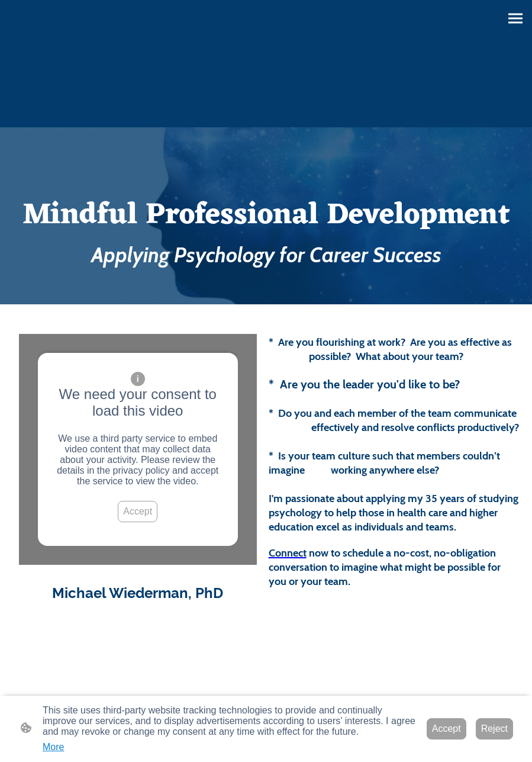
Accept (138, 511)
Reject (494, 729)
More (53, 747)
